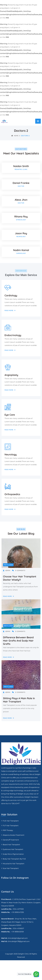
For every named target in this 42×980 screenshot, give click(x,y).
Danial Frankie (21, 183)
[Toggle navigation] (38, 121)
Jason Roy (21, 233)
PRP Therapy (8, 830)
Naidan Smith (21, 166)
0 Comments (19, 570)
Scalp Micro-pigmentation (13, 854)
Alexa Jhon (21, 200)
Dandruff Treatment (11, 840)
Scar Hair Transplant (11, 868)
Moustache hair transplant (14, 864)
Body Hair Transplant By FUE (14, 859)
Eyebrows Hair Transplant (13, 849)
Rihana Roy (21, 216)
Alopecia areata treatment (14, 835)
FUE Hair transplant (11, 821)
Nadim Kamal (21, 250)
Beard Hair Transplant (11, 845)
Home (15, 136)
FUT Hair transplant (11, 826)
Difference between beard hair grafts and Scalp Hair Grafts (18, 641)
